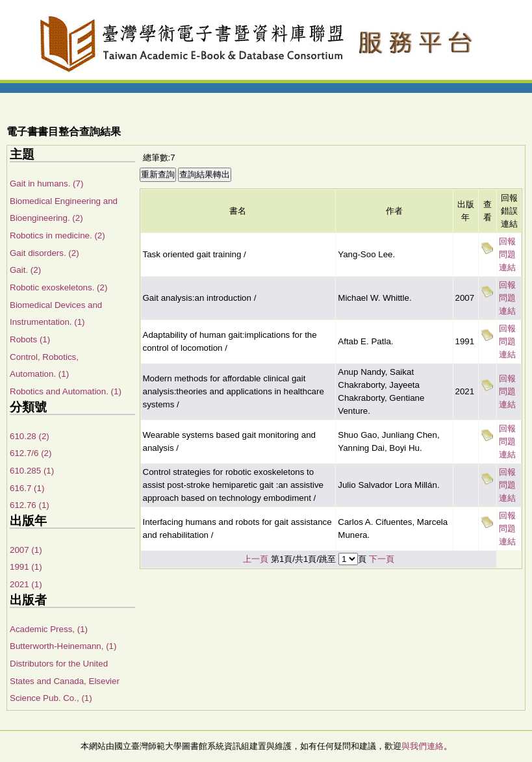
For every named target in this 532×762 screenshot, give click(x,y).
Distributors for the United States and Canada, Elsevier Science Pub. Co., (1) (65, 681)
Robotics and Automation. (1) (66, 391)
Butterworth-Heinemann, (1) (63, 646)
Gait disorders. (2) (44, 253)
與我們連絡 (423, 746)
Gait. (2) (25, 270)
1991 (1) (26, 567)
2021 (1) (26, 584)
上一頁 (256, 559)
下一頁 (382, 559)
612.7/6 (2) (31, 453)
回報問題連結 (507, 254)
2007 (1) (26, 550)
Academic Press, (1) (49, 629)
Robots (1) (30, 339)
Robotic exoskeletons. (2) (58, 287)
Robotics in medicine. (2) (57, 235)
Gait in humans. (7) (46, 184)
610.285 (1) (32, 471)
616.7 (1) (27, 488)
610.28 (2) (30, 436)
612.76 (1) (30, 505)
